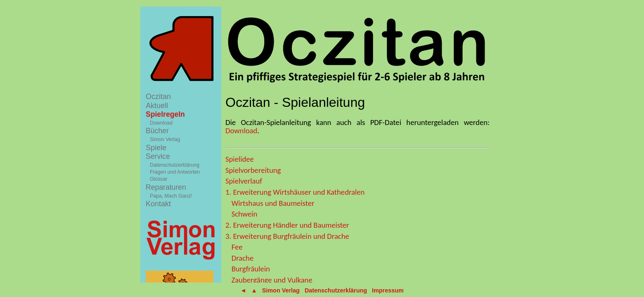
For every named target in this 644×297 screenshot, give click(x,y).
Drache (243, 258)
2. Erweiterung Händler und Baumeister (287, 225)
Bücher (157, 131)
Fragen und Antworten (175, 172)
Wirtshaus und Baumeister (273, 203)
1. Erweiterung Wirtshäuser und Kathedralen (295, 192)
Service (158, 156)
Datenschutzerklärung (175, 165)
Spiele (156, 148)
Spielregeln (165, 114)
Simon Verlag (165, 139)
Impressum (388, 290)
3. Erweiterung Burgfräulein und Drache (287, 236)
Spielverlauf (244, 181)
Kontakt (158, 204)
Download (161, 123)
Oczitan (158, 97)
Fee (237, 247)
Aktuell (157, 106)
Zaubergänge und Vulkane (272, 280)
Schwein (245, 214)
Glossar (159, 179)
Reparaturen (166, 187)
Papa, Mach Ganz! (171, 196)
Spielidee (240, 159)
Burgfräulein (251, 269)
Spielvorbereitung (253, 170)
